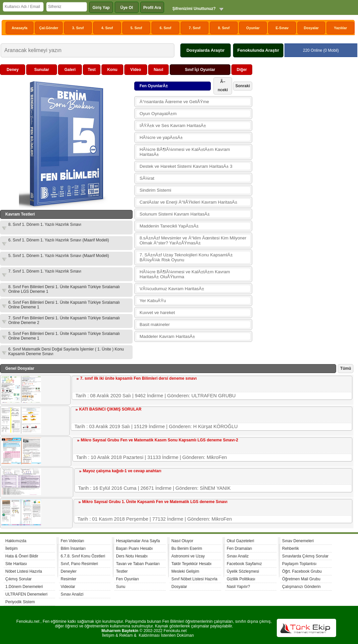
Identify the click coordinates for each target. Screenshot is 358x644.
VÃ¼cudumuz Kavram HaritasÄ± (172, 289)
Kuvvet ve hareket (157, 313)
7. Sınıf (195, 28)
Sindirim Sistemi (155, 190)
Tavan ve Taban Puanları (138, 564)
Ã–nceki (223, 86)
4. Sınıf (107, 28)
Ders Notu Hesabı (132, 556)
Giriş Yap (101, 8)
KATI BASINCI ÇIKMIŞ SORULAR (110, 409)
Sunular (42, 70)
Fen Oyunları (127, 579)
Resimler (68, 579)
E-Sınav (282, 28)
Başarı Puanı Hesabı (134, 548)
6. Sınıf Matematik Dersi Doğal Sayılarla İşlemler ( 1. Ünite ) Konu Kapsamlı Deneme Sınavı (66, 352)
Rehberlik (291, 548)
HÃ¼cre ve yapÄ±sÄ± (161, 137)
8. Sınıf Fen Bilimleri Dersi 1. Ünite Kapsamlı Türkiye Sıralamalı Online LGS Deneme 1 (64, 289)
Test (92, 70)
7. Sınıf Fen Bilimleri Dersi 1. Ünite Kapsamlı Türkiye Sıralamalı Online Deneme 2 (64, 320)
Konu (112, 70)
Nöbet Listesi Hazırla (24, 571)
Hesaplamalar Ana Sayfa (138, 541)
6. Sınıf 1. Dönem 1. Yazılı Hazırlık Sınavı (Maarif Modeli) (59, 240)
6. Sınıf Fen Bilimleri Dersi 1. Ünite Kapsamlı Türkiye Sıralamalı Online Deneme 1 (64, 305)
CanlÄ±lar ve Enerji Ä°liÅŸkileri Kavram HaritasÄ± (188, 202)
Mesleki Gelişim (185, 571)
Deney (13, 70)
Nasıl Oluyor (182, 541)
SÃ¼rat (147, 178)
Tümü (346, 368)
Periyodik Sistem (20, 602)
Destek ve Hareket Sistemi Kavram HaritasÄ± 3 (186, 166)
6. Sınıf (166, 28)
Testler (122, 571)
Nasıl (159, 70)
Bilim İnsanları (73, 548)
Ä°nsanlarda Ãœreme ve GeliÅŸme (174, 102)
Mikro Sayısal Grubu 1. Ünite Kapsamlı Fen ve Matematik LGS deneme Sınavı (155, 502)
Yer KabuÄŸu (153, 301)
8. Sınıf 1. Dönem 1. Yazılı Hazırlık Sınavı (45, 225)
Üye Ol (127, 8)
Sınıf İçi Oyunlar (200, 70)
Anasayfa (19, 28)
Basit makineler (155, 324)
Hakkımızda (16, 541)
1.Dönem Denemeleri (24, 587)
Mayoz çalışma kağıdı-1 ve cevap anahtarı (122, 471)
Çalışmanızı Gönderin (301, 587)
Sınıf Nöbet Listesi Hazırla (194, 579)
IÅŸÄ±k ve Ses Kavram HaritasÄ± (173, 126)
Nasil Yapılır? (238, 587)
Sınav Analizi (72, 594)
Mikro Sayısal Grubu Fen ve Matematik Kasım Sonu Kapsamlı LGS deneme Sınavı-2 (160, 440)
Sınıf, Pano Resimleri (79, 564)
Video (136, 70)
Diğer (242, 70)
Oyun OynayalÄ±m (158, 114)
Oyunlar (253, 28)
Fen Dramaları (239, 548)
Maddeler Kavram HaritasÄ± (167, 336)
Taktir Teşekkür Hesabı (191, 564)
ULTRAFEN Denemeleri (26, 594)
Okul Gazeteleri (240, 541)
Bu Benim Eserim (187, 548)
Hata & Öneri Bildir (22, 556)
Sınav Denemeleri (298, 541)
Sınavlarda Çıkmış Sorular (305, 556)
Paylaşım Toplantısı (299, 564)
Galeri (70, 70)
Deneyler (69, 571)
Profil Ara (152, 8)
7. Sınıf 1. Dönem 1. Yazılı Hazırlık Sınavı (45, 271)
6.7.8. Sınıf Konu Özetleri (83, 556)
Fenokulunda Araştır (258, 50)
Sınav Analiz (238, 556)
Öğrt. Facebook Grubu (302, 571)
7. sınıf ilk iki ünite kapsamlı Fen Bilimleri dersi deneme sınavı (138, 378)
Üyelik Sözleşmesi (243, 571)
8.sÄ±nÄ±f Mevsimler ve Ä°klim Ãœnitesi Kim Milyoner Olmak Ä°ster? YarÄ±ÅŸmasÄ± (193, 240)
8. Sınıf (224, 28)
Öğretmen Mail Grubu (301, 579)
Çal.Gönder (49, 28)
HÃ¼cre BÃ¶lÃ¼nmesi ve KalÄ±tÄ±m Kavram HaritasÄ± (185, 152)
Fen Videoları (72, 541)
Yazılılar (340, 28)
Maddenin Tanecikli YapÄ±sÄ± (169, 226)
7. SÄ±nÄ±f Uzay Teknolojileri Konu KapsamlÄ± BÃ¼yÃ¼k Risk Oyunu (186, 257)
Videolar (68, 587)
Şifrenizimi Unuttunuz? (194, 9)
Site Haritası (16, 564)
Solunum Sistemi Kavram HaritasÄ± (175, 214)
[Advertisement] (304, 106)
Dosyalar (311, 28)
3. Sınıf (78, 28)
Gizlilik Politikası (241, 579)
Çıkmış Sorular (18, 579)
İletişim (11, 548)
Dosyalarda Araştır (205, 50)
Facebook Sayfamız (244, 564)
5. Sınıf (136, 28)
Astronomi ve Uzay (188, 556)
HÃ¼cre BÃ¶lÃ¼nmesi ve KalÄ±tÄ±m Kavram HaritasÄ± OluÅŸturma (185, 274)
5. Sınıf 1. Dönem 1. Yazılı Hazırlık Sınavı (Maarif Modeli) (59, 256)
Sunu (121, 587)
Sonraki (243, 86)
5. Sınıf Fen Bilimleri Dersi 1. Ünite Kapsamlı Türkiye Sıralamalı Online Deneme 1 (64, 336)
